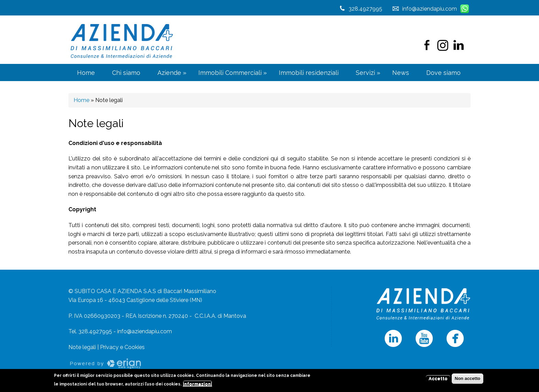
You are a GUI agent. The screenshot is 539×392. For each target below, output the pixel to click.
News (401, 73)
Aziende (172, 73)
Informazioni (197, 385)
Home (86, 73)
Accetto (438, 379)
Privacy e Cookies (122, 347)
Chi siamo (126, 73)
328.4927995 (365, 9)
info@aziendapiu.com (145, 331)
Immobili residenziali (309, 73)
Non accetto (467, 379)
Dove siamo (443, 73)
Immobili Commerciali (233, 73)
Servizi (368, 73)
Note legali (82, 347)
